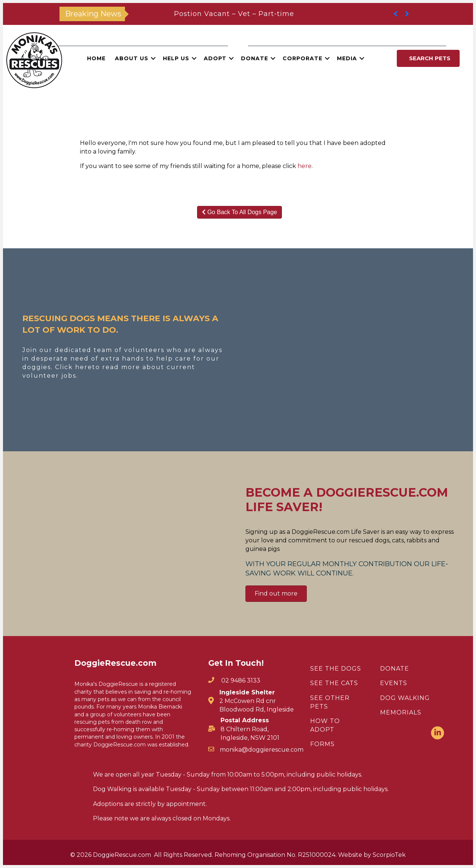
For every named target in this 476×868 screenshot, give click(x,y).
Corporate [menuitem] (303, 58)
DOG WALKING (405, 698)
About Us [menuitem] (132, 58)
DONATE (395, 669)
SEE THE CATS (334, 683)
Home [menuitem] (96, 58)
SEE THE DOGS (336, 669)
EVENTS (394, 683)
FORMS (322, 744)
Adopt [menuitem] (215, 58)
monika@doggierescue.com (262, 750)
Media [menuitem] (347, 58)
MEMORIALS (401, 712)
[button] (153, 58)
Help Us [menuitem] (176, 58)
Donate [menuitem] (255, 58)
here (305, 166)
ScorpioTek (389, 855)
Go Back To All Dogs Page (239, 212)
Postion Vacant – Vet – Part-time (234, 14)
